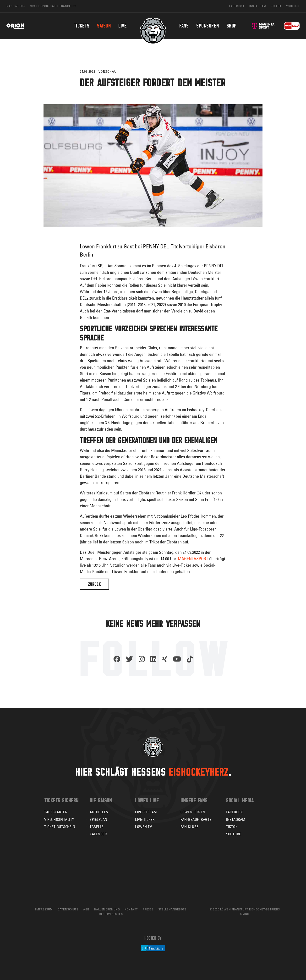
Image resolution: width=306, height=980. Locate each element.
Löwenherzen (193, 812)
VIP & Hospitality (59, 819)
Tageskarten (56, 812)
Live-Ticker (145, 819)
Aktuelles (99, 812)
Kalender (98, 834)
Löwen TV (143, 827)
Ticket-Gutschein (60, 827)
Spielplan (98, 819)
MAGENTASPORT (193, 559)
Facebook (234, 812)
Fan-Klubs (190, 827)
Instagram (236, 819)
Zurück (94, 584)
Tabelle (97, 827)
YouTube (234, 834)
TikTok (232, 827)
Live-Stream (146, 812)
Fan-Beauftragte (196, 819)
